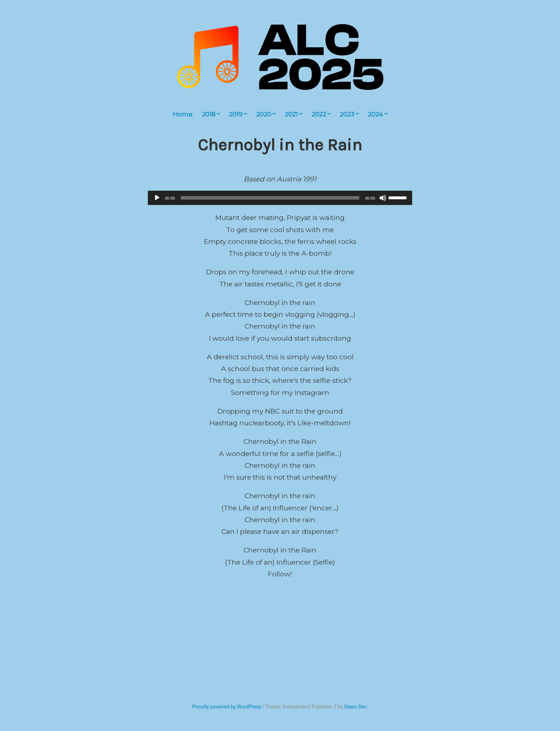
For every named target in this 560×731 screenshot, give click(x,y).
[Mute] (383, 198)
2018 (209, 114)
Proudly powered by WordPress (227, 707)
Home (183, 114)
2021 (291, 114)
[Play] (157, 198)
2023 (347, 114)
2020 (264, 114)
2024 (375, 114)
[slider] (270, 198)
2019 (236, 114)
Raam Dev (355, 707)
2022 (319, 114)
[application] (280, 198)
